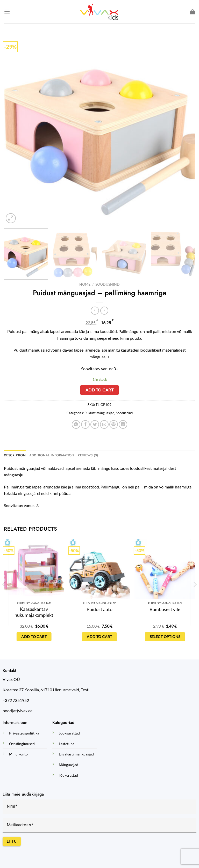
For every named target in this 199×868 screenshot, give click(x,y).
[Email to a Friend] (104, 424)
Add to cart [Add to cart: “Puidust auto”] (99, 637)
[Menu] (7, 12)
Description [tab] (15, 455)
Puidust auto (99, 609)
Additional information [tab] (52, 455)
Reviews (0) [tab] (88, 455)
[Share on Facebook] (85, 424)
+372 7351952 (16, 700)
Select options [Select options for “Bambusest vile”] (165, 637)
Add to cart (99, 390)
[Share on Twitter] (95, 424)
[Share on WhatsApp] (76, 424)
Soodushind (108, 284)
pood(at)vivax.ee (17, 711)
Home (85, 284)
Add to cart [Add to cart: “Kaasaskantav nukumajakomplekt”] (34, 637)
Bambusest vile (165, 609)
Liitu (12, 841)
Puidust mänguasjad (99, 413)
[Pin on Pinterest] (114, 424)
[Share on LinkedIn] (123, 424)
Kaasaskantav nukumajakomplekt (34, 612)
